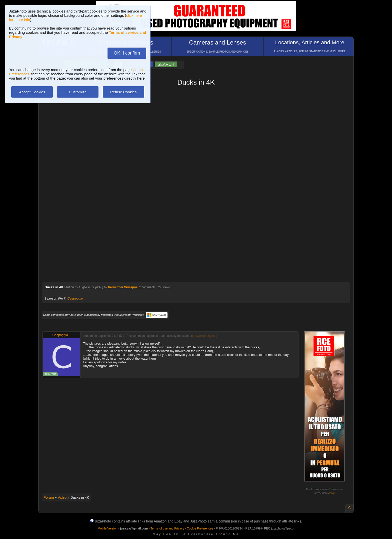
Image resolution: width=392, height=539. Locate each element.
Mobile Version (108, 528)
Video (62, 497)
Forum (49, 497)
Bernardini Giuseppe (123, 287)
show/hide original (204, 336)
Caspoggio (75, 298)
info (331, 493)
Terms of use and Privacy (167, 528)
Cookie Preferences (200, 528)
